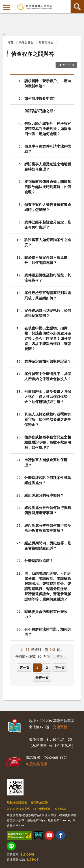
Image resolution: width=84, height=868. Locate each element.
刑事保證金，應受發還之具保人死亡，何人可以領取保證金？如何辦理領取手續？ (48, 396)
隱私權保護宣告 (17, 802)
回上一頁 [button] (68, 65)
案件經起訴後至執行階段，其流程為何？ (48, 277)
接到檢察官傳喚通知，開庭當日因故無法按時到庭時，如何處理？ (48, 186)
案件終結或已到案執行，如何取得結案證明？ (48, 313)
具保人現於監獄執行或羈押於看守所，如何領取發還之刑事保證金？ (48, 419)
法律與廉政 (26, 43)
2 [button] (47, 667)
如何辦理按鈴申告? (40, 98)
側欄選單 (7, 7)
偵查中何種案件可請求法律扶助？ (48, 148)
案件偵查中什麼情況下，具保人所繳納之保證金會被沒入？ (48, 376)
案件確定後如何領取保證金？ (48, 361)
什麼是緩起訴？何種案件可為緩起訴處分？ (48, 480)
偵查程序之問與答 (32, 54)
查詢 (77, 7)
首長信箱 (60, 809)
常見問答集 (46, 43)
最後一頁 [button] (42, 677)
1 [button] (37, 667)
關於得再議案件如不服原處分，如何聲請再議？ (46, 260)
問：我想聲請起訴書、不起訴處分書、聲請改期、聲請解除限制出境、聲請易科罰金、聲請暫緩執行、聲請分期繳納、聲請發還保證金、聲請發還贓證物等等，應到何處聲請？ (48, 586)
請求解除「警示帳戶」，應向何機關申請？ (48, 83)
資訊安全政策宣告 (18, 809)
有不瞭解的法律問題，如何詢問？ (48, 631)
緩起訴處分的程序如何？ (44, 495)
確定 (60, 656)
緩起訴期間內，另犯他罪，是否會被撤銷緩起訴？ (48, 545)
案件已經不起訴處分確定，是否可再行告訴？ (48, 224)
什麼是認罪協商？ (39, 561)
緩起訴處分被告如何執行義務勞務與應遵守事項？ (48, 510)
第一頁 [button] (24, 667)
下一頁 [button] (60, 667)
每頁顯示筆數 (26, 656)
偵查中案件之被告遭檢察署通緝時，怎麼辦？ (48, 207)
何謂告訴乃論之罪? (40, 111)
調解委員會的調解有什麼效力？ (46, 614)
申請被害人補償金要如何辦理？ (46, 462)
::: (4, 3)
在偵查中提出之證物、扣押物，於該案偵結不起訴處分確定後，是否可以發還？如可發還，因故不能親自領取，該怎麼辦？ (48, 338)
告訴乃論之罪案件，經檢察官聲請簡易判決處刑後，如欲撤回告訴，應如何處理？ (48, 128)
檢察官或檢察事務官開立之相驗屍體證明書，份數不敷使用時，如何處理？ (48, 442)
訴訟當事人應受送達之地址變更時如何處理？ (48, 166)
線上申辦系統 (42, 809)
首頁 (10, 43)
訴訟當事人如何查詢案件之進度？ (48, 242)
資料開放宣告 (39, 802)
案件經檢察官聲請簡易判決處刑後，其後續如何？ (48, 295)
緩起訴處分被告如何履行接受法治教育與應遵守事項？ (48, 528)
